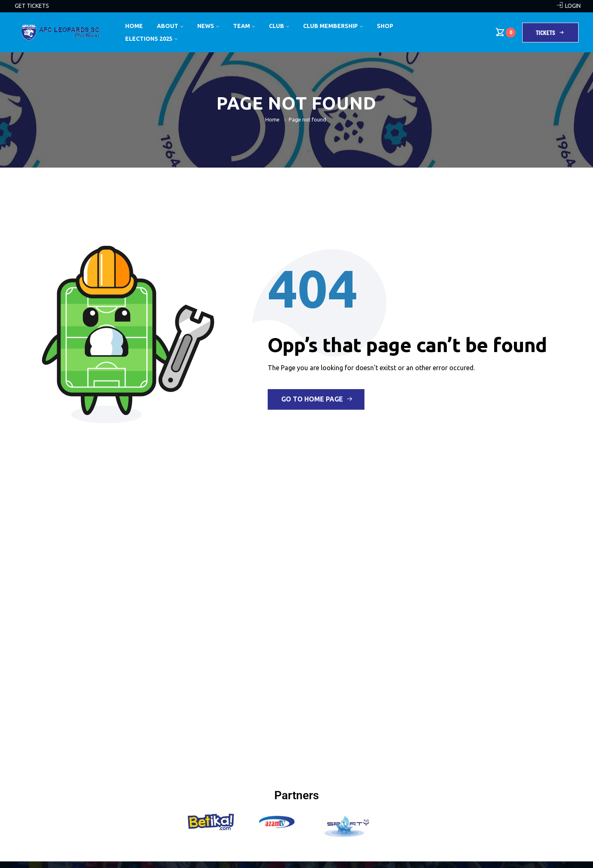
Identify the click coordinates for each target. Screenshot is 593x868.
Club (277, 26)
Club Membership (330, 26)
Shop (385, 26)
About (168, 26)
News (206, 26)
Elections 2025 (149, 39)
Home (134, 26)
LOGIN (573, 6)
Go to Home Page (317, 399)
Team (242, 26)
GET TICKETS (32, 6)
